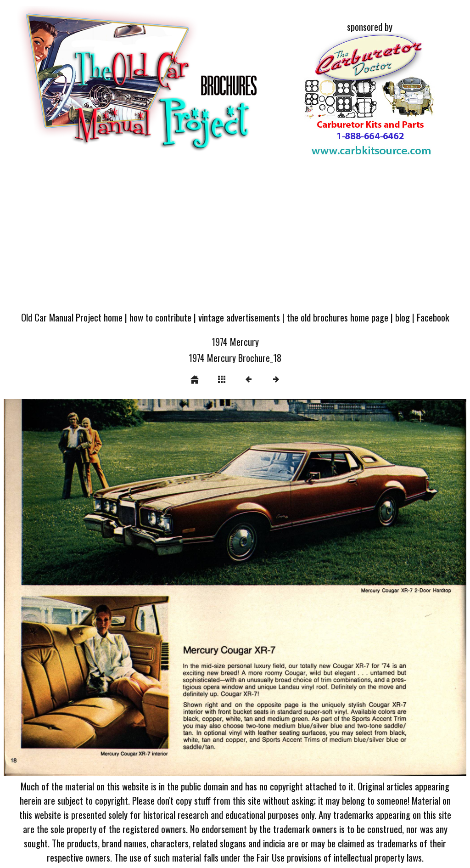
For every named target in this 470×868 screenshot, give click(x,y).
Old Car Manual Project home (72, 317)
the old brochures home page (338, 317)
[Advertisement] (235, 236)
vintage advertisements (239, 317)
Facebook (433, 317)
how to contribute (160, 317)
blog (403, 317)
